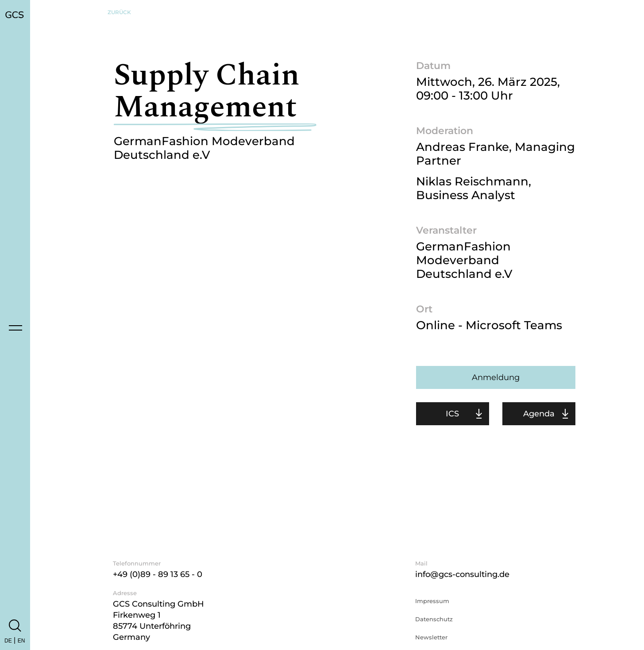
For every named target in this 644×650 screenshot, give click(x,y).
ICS (452, 414)
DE (8, 641)
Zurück (119, 12)
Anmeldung (496, 377)
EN (21, 641)
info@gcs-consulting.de (462, 574)
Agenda (539, 414)
